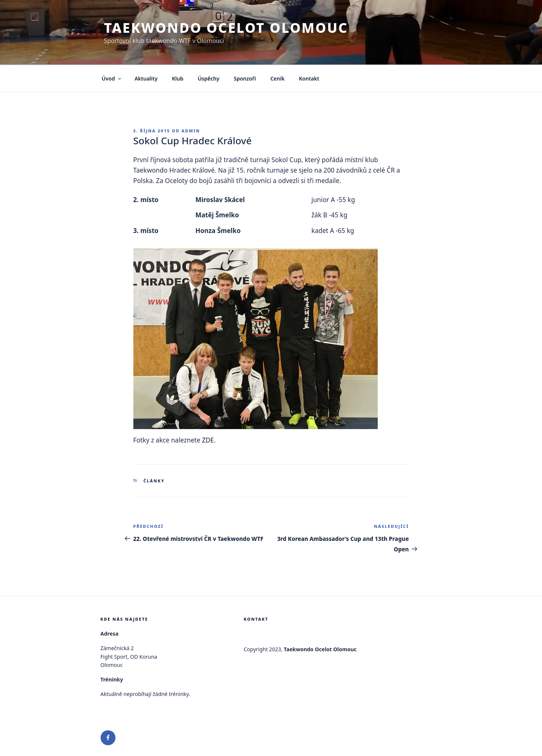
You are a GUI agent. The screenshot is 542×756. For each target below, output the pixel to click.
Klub (178, 78)
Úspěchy (209, 78)
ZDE (208, 440)
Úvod (112, 78)
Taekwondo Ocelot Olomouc (226, 28)
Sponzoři (245, 78)
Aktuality (146, 78)
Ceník (278, 78)
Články (154, 481)
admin (191, 131)
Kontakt (309, 78)
